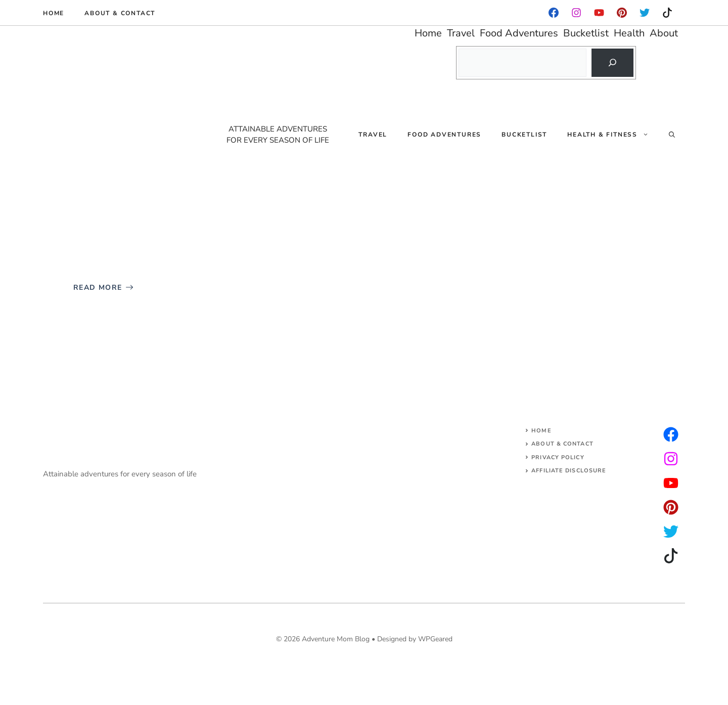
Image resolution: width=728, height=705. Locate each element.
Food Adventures (444, 135)
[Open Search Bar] (672, 135)
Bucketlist (524, 135)
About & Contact (120, 13)
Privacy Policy (558, 457)
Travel (373, 135)
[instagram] (622, 13)
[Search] (612, 63)
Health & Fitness (613, 135)
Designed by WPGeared (415, 639)
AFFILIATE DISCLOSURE (569, 471)
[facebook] (554, 13)
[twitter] (671, 459)
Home (54, 13)
